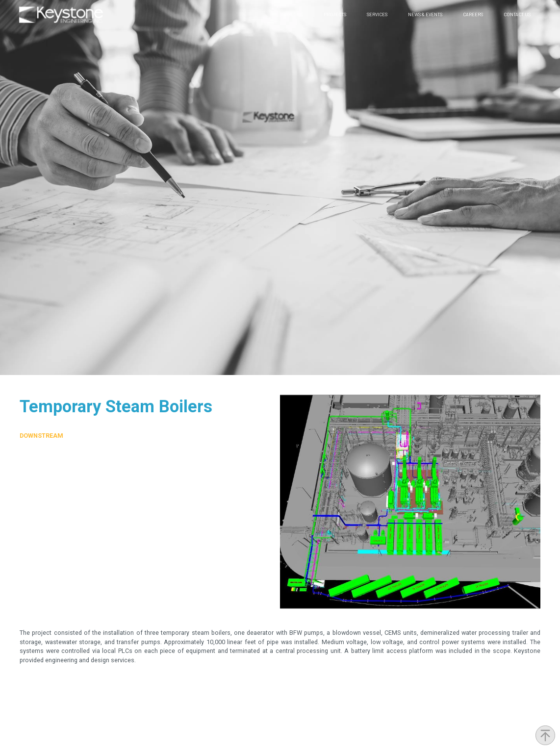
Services (377, 14)
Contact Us (517, 14)
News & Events (425, 14)
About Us (292, 14)
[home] (61, 15)
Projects (335, 14)
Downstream (41, 436)
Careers (473, 14)
